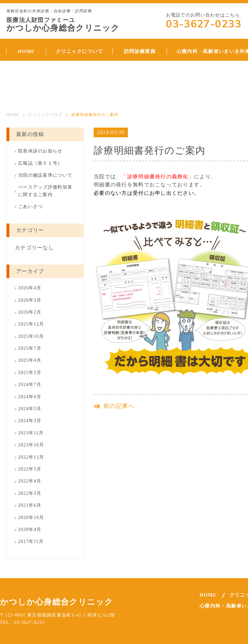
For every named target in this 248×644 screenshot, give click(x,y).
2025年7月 (30, 348)
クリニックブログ (45, 115)
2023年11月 (31, 433)
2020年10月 (31, 518)
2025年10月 (31, 336)
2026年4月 (30, 288)
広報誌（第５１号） (40, 163)
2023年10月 (31, 445)
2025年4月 (30, 360)
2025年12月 (31, 324)
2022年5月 (30, 469)
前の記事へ (119, 406)
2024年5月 (30, 409)
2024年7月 (30, 384)
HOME (13, 115)
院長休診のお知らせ (40, 151)
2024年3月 (30, 421)
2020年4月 (30, 530)
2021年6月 (30, 505)
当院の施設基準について (45, 175)
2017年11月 (31, 541)
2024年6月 (30, 397)
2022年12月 (31, 457)
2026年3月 (30, 300)
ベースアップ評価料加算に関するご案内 (45, 191)
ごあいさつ (30, 207)
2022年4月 (30, 481)
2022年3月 (30, 493)
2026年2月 (30, 312)
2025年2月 (30, 373)
